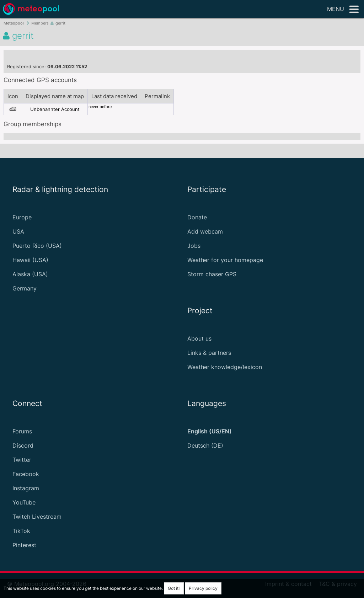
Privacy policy (203, 588)
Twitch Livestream (37, 517)
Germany (25, 288)
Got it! (174, 588)
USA (18, 231)
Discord (23, 445)
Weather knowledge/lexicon (225, 367)
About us (199, 338)
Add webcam (205, 231)
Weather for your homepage (225, 260)
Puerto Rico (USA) (37, 246)
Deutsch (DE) (205, 445)
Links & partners (209, 353)
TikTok (21, 531)
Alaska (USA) (30, 274)
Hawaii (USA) (30, 260)
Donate (197, 217)
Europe (22, 217)
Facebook (26, 474)
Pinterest (24, 545)
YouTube (24, 502)
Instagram (26, 488)
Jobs (194, 246)
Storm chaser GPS (212, 274)
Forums (22, 431)
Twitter (22, 460)
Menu (343, 10)
